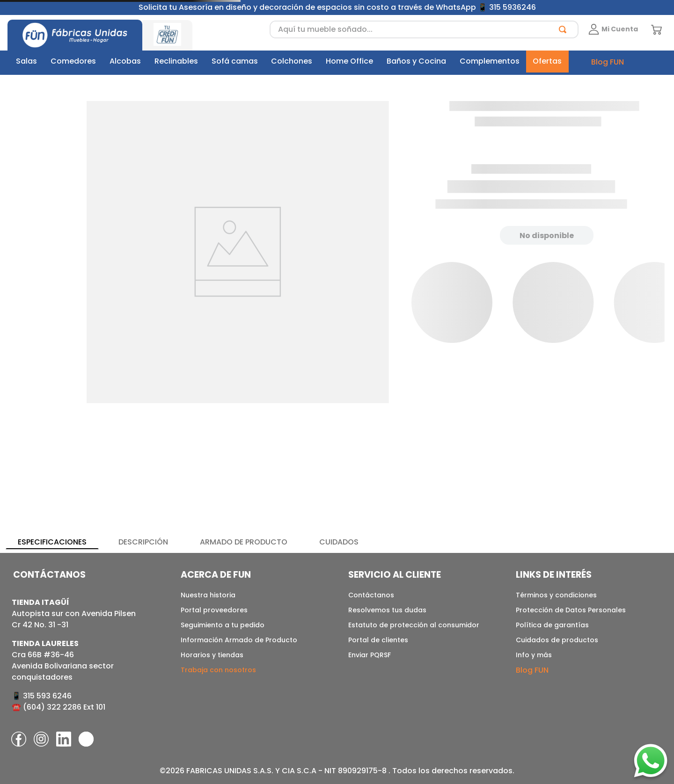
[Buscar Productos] (564, 29)
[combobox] (424, 29)
